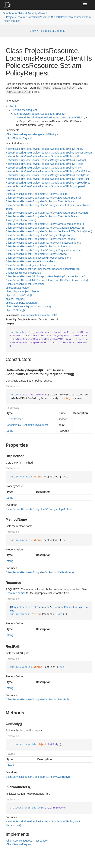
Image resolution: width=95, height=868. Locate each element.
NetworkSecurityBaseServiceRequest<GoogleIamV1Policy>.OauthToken (48, 171)
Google (23, 315)
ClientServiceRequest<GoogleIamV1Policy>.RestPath (37, 699)
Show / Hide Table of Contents (47, 31)
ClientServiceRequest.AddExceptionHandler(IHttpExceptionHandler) (45, 276)
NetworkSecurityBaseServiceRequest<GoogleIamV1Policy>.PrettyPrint (47, 175)
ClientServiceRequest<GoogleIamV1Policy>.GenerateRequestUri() (45, 228)
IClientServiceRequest (19, 134)
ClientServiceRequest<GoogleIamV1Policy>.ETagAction (38, 235)
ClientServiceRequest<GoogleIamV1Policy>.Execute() (37, 194)
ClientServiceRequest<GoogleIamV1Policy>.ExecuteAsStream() (43, 198)
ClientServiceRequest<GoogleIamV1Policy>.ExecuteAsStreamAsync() (47, 213)
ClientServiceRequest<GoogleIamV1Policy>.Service (36, 254)
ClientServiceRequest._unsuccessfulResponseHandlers (38, 258)
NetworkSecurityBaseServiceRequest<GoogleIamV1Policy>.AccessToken (49, 153)
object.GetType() (15, 299)
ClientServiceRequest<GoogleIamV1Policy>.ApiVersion (38, 246)
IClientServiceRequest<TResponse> (27, 841)
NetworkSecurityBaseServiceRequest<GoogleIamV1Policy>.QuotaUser (47, 179)
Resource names (16, 593)
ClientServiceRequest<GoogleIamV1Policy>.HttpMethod (39, 509)
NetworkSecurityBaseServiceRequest (39, 117)
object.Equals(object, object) (22, 291)
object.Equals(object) (18, 288)
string (10, 431)
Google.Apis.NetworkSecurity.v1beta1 (25, 13)
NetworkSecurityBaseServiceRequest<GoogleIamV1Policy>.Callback (46, 160)
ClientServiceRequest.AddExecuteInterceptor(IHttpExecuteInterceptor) (47, 280)
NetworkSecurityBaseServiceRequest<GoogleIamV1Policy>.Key (43, 168)
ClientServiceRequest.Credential (25, 284)
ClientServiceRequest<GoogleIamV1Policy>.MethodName (40, 572)
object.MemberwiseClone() (21, 303)
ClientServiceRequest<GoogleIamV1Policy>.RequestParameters (43, 250)
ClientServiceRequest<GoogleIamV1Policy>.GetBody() (38, 777)
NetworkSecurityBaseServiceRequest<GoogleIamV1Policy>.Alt (43, 156)
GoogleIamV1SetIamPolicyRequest (27, 425)
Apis (29, 315)
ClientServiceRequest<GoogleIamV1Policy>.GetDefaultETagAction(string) (49, 231)
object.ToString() (15, 310)
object (12, 106)
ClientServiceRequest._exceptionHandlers (30, 261)
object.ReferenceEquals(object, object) (28, 306)
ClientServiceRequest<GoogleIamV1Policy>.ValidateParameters (43, 243)
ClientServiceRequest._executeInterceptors (31, 265)
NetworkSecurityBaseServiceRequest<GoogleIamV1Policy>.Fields (44, 164)
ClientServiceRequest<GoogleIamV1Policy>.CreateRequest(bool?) (45, 224)
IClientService (15, 419)
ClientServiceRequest (24, 110)
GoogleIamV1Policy (53, 114)
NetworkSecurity (40, 315)
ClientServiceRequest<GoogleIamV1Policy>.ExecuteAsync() (41, 201)
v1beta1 (53, 315)
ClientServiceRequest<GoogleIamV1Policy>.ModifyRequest (41, 239)
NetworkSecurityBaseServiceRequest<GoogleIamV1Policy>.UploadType (48, 183)
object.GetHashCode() (19, 295)
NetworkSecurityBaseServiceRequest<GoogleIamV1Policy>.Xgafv (44, 149)
